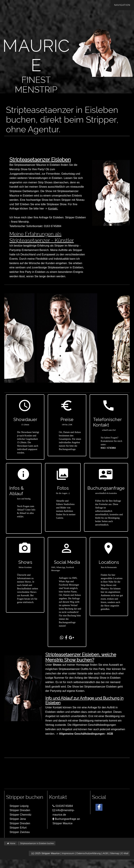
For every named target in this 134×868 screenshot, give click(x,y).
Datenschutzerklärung (88, 853)
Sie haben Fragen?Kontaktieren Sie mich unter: (111, 441)
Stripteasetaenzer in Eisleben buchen (37, 843)
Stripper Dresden (20, 810)
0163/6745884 (63, 806)
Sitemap (115, 853)
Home (11, 843)
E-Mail (125, 853)
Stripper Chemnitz (20, 815)
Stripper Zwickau (20, 832)
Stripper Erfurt (18, 828)
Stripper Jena (18, 819)
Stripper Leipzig (19, 806)
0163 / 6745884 (108, 448)
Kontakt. (53, 209)
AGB (105, 853)
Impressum (68, 853)
